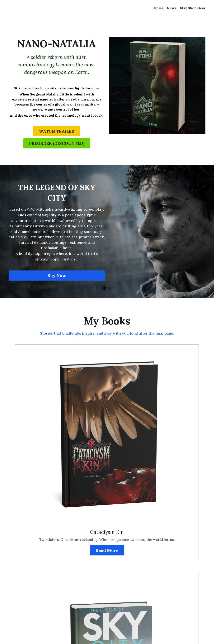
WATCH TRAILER (56, 132)
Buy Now (56, 279)
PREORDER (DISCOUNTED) (56, 145)
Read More (73, 443)
